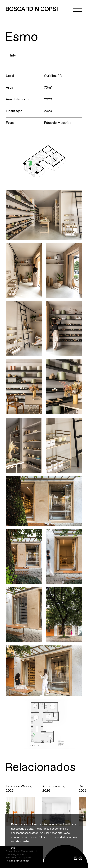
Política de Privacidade (18, 861)
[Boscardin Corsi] (32, 9)
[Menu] (77, 9)
